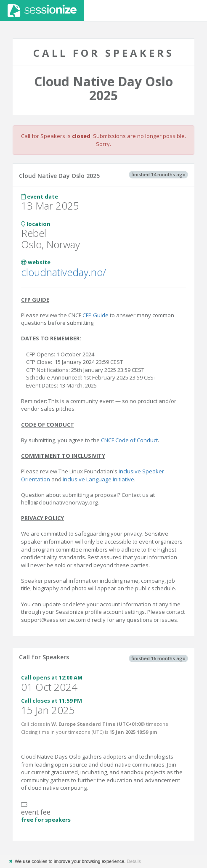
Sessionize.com (42, 11)
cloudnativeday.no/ (64, 272)
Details (134, 861)
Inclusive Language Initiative (98, 479)
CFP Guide (96, 315)
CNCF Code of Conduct (129, 440)
